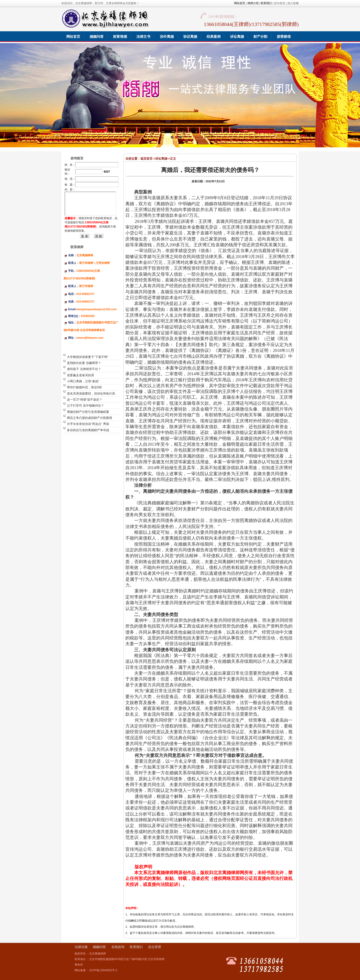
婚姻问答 (99, 947)
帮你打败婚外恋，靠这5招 (84, 387)
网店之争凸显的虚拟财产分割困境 (90, 418)
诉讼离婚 (161, 159)
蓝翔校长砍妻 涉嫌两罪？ (84, 363)
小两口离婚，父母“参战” (83, 381)
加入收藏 (293, 3)
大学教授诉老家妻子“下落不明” (88, 357)
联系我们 (136, 947)
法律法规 (81, 947)
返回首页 (146, 159)
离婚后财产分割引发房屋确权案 (88, 412)
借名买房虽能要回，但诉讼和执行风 (91, 394)
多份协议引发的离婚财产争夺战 (88, 430)
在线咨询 (118, 947)
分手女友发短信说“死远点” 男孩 (88, 424)
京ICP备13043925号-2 (103, 970)
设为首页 (280, 3)
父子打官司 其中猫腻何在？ (85, 406)
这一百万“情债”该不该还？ (85, 400)
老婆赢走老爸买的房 (81, 375)
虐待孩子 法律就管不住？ (84, 369)
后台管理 (155, 947)
